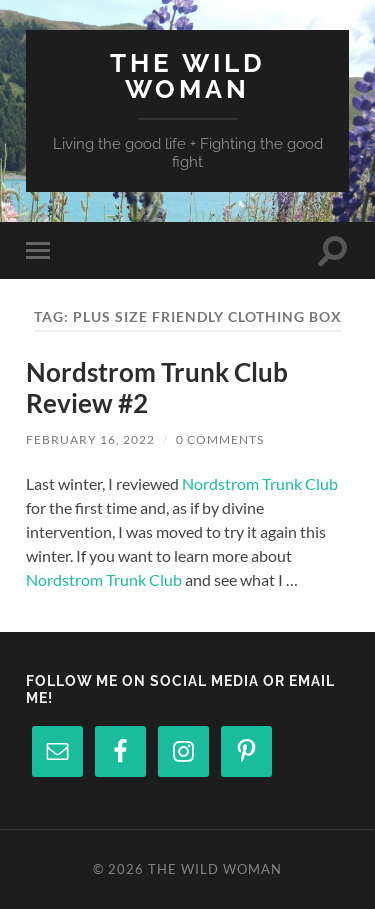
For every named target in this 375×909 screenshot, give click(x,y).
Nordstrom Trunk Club (260, 483)
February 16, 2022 (90, 439)
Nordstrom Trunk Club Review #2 (157, 388)
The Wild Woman (188, 75)
